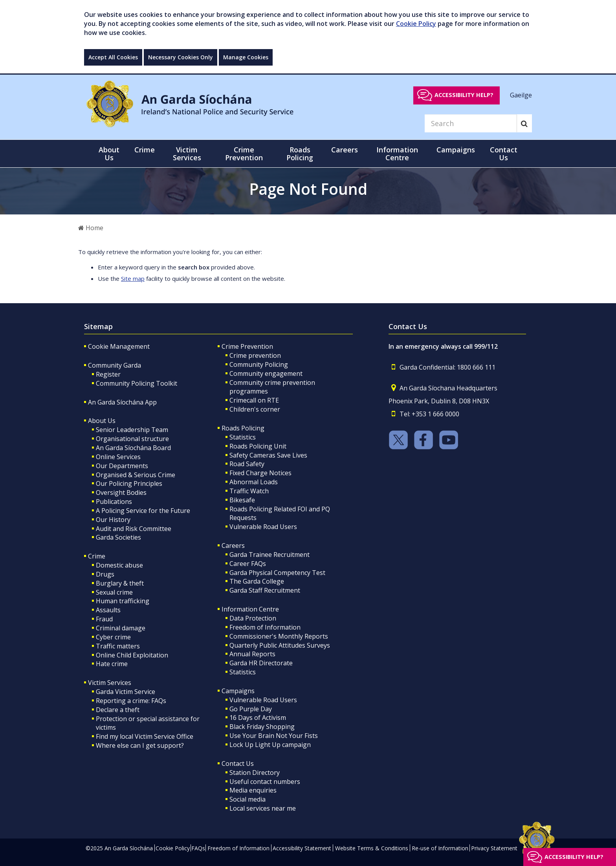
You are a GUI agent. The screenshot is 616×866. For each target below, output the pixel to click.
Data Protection (253, 618)
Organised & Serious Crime (136, 475)
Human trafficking (123, 601)
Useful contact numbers (265, 782)
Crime (97, 556)
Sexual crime (114, 592)
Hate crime (112, 664)
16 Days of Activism (258, 718)
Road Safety (247, 464)
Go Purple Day (251, 709)
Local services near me (263, 808)
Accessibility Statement (302, 848)
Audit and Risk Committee (134, 529)
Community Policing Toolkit (137, 383)
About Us (102, 421)
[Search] (471, 123)
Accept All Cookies (113, 57)
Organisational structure (132, 439)
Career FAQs (248, 564)
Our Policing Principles (129, 483)
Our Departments (122, 466)
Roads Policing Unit (258, 446)
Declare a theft (118, 710)
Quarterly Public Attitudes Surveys (280, 645)
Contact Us (238, 763)
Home (91, 228)
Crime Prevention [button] (244, 154)
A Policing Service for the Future (143, 511)
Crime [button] (145, 150)
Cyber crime (113, 637)
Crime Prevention (247, 346)
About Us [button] (109, 154)
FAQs (198, 848)
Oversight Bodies (121, 493)
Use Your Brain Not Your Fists (274, 736)
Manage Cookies (246, 57)
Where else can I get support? (140, 745)
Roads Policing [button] (300, 154)
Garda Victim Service (126, 692)
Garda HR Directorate (261, 663)
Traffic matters (118, 646)
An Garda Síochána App (122, 402)
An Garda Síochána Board (133, 448)
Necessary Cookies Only (181, 57)
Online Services (118, 457)
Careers (233, 546)
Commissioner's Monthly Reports (279, 636)
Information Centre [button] (397, 154)
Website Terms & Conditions (372, 848)
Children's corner (255, 409)
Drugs (105, 574)
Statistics (243, 437)
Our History (113, 520)
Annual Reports (252, 654)
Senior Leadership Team (132, 430)
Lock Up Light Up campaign (270, 745)
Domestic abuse (119, 565)
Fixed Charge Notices (260, 473)
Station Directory (255, 773)
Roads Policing (243, 428)
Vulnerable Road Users (263, 527)
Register (108, 374)
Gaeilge (521, 95)
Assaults (108, 610)
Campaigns (238, 691)
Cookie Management (119, 346)
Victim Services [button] (187, 154)
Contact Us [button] (504, 154)
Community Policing (259, 364)
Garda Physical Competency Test (277, 573)
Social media (247, 799)
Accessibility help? (464, 95)
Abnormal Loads (254, 482)
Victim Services (110, 683)
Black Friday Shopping (262, 727)
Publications (114, 502)
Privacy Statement (494, 848)
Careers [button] (345, 150)
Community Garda (115, 365)
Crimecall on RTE (254, 400)
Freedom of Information (265, 627)
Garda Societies (118, 537)
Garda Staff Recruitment (265, 590)
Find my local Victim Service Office (145, 736)
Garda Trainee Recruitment (269, 555)
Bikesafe (242, 500)
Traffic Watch (249, 491)
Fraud (104, 619)
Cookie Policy (416, 24)
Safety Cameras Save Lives (268, 455)
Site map (133, 278)
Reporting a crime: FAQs (131, 701)
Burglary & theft (120, 583)
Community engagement (266, 373)
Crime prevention (255, 355)
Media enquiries (253, 790)
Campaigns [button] (456, 150)
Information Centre (250, 609)
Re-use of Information (440, 848)
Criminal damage (121, 628)
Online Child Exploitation (132, 655)
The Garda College (257, 581)
